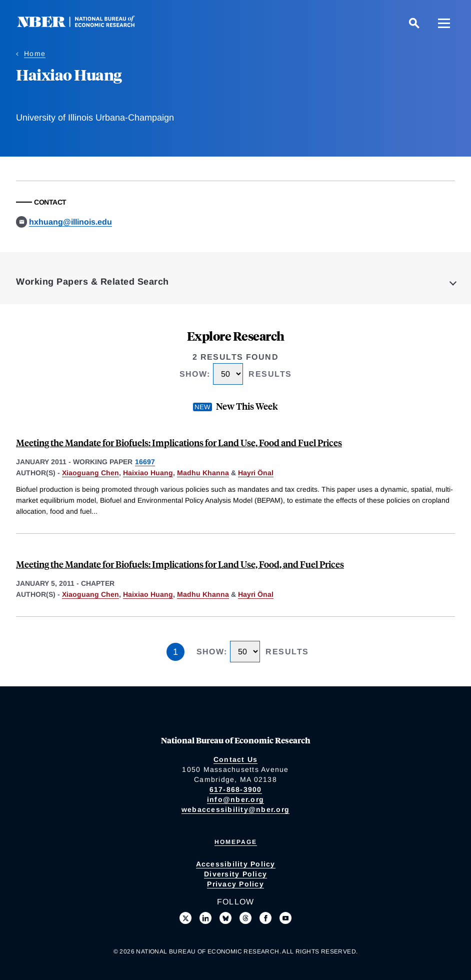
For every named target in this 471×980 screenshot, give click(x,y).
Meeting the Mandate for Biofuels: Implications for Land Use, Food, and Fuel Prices (180, 564)
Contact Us (236, 759)
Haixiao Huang (148, 473)
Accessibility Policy (236, 864)
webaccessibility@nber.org (235, 809)
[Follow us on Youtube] (285, 918)
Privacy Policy (235, 884)
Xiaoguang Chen (90, 473)
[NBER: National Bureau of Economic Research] (84, 25)
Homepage (236, 842)
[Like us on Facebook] (265, 918)
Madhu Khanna (203, 473)
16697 (145, 462)
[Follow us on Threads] (245, 918)
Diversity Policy (235, 874)
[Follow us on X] (185, 918)
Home (35, 54)
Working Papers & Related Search (92, 282)
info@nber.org (235, 799)
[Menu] (444, 23)
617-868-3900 (236, 789)
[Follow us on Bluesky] (225, 918)
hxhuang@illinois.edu (70, 222)
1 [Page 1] (175, 652)
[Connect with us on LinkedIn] (205, 918)
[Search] (414, 23)
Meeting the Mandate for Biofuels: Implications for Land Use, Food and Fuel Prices (179, 442)
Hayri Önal (256, 473)
